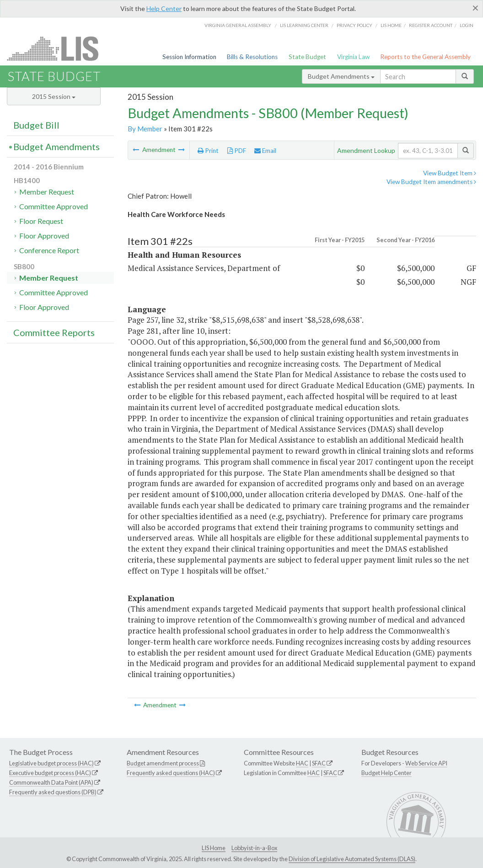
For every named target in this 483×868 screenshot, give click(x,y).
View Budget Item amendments (431, 182)
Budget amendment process (163, 763)
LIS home (391, 25)
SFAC (319, 763)
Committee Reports (54, 332)
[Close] (475, 8)
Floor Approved (44, 236)
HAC (302, 763)
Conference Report (49, 250)
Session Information (189, 57)
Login (467, 25)
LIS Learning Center (304, 25)
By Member (145, 129)
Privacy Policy (354, 25)
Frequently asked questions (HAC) (171, 773)
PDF (237, 151)
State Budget (307, 57)
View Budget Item (450, 173)
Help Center (164, 8)
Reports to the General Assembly (425, 57)
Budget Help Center (386, 773)
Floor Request (41, 221)
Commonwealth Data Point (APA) (51, 782)
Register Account (431, 25)
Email (265, 151)
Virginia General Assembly (238, 25)
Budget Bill (36, 125)
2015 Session (54, 96)
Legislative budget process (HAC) (51, 763)
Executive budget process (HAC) (50, 773)
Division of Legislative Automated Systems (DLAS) (352, 859)
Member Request (47, 192)
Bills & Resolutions (252, 57)
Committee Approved (54, 206)
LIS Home (214, 848)
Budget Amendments (341, 76)
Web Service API (426, 763)
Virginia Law (353, 57)
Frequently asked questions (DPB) (53, 792)
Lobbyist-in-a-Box (254, 848)
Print (208, 151)
